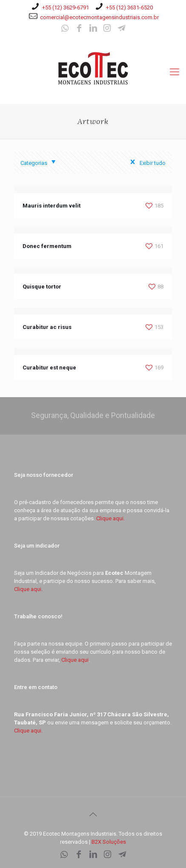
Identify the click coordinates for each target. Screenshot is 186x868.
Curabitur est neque (49, 368)
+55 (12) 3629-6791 (66, 7)
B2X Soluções (109, 842)
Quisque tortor (42, 287)
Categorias (40, 163)
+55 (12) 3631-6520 (129, 7)
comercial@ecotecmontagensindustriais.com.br (99, 17)
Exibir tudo (146, 163)
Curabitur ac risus (47, 327)
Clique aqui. (110, 518)
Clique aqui (75, 660)
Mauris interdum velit (52, 206)
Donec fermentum (47, 246)
